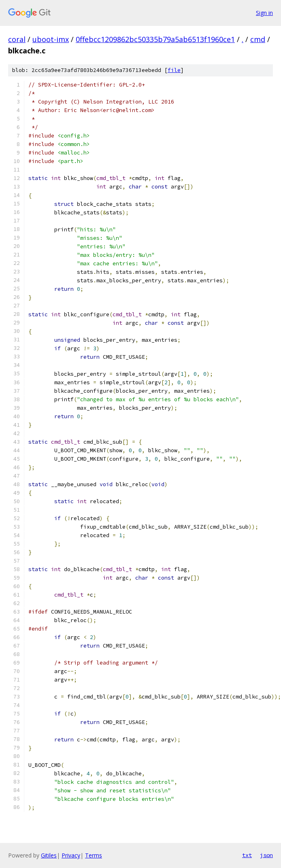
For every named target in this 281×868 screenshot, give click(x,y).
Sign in (264, 13)
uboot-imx (51, 39)
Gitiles (49, 855)
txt (247, 855)
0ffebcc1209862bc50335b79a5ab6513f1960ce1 (155, 39)
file (174, 70)
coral (17, 39)
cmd (258, 39)
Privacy (71, 855)
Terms (94, 855)
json (266, 855)
